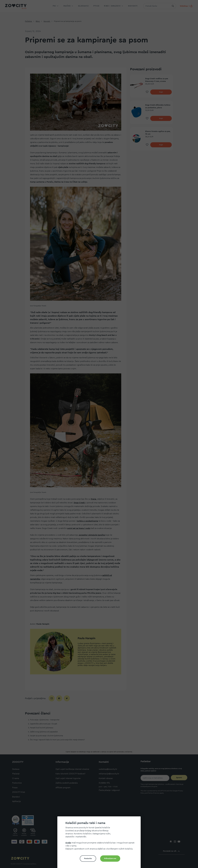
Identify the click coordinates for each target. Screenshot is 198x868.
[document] (100, 843)
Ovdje (68, 843)
